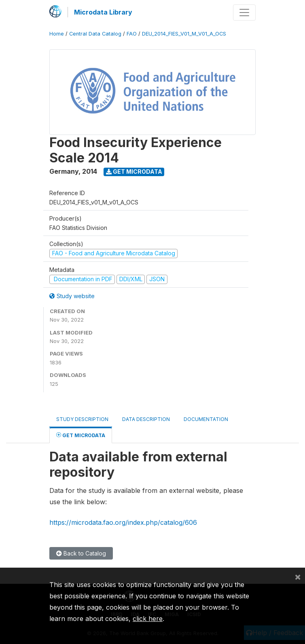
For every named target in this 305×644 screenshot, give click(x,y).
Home (57, 34)
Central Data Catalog (95, 34)
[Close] (298, 577)
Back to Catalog (81, 553)
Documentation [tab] (206, 419)
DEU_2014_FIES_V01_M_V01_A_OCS (184, 34)
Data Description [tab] (146, 419)
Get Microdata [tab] (81, 435)
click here (148, 619)
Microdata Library (103, 12)
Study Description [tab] (82, 419)
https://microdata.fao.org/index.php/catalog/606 (123, 522)
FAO (132, 34)
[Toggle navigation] (244, 13)
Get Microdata (134, 172)
